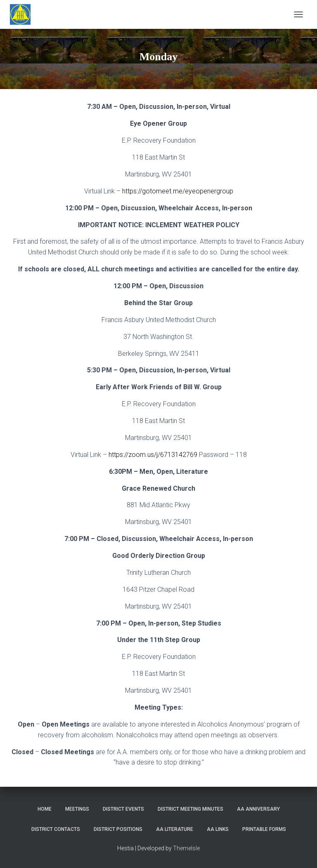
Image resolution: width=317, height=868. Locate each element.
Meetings (77, 809)
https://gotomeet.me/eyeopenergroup (178, 191)
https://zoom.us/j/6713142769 (153, 455)
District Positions (118, 829)
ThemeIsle (186, 848)
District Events (123, 809)
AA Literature (175, 829)
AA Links (218, 829)
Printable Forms (264, 829)
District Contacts (56, 829)
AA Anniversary (258, 809)
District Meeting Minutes (190, 809)
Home (45, 809)
